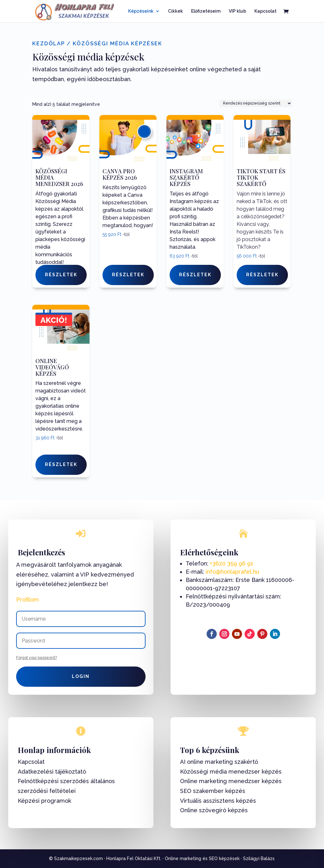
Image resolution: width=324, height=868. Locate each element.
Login (81, 676)
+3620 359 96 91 (231, 563)
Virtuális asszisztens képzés (218, 801)
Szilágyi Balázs (259, 858)
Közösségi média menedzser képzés (231, 772)
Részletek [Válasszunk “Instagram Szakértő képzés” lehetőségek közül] (195, 275)
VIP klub (237, 11)
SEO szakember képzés (213, 791)
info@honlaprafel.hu (232, 572)
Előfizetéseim (206, 11)
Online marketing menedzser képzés (231, 781)
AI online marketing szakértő (219, 762)
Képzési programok (44, 801)
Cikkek (175, 11)
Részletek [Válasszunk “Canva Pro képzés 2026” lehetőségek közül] (128, 275)
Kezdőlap (49, 43)
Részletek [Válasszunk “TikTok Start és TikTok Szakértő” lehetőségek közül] (262, 275)
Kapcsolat (265, 11)
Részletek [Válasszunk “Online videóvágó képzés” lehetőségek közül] (61, 464)
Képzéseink (141, 11)
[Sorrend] (255, 103)
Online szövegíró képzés (214, 810)
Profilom (28, 600)
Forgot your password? (37, 658)
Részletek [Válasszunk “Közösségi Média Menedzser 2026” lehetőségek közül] (61, 275)
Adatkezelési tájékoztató (52, 772)
